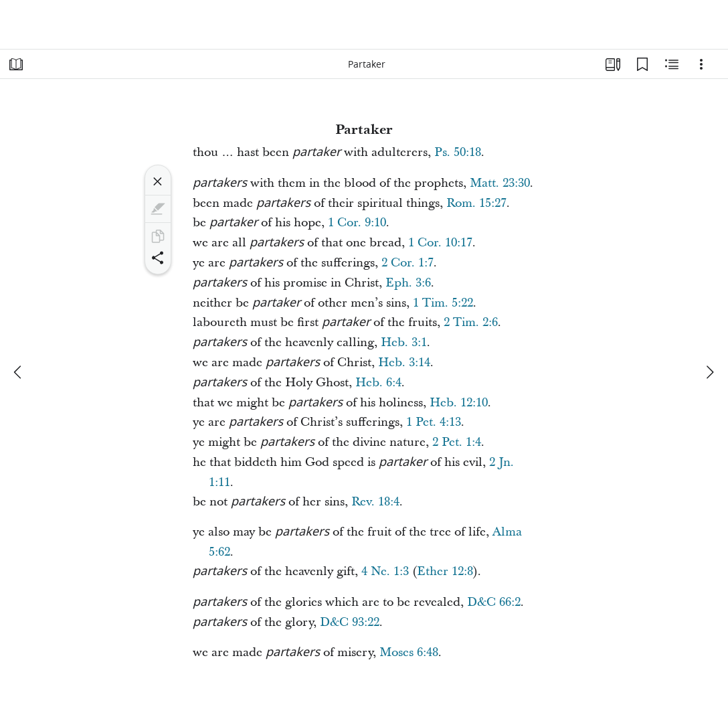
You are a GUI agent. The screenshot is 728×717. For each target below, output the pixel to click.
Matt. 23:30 (500, 183)
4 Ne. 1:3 (385, 571)
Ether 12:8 (445, 571)
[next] (709, 372)
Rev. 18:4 (375, 502)
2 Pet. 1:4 (457, 442)
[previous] (19, 372)
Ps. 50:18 (458, 152)
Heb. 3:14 (404, 363)
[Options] (701, 64)
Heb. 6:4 (378, 383)
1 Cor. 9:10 (357, 223)
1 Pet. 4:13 (434, 422)
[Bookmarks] (642, 64)
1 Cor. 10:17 (440, 243)
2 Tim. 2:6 (471, 322)
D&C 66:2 (494, 602)
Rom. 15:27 (476, 203)
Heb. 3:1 (404, 342)
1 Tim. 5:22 (443, 303)
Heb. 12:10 (459, 403)
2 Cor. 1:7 (407, 263)
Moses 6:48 (409, 652)
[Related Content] (672, 64)
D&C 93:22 (350, 622)
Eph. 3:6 (408, 283)
